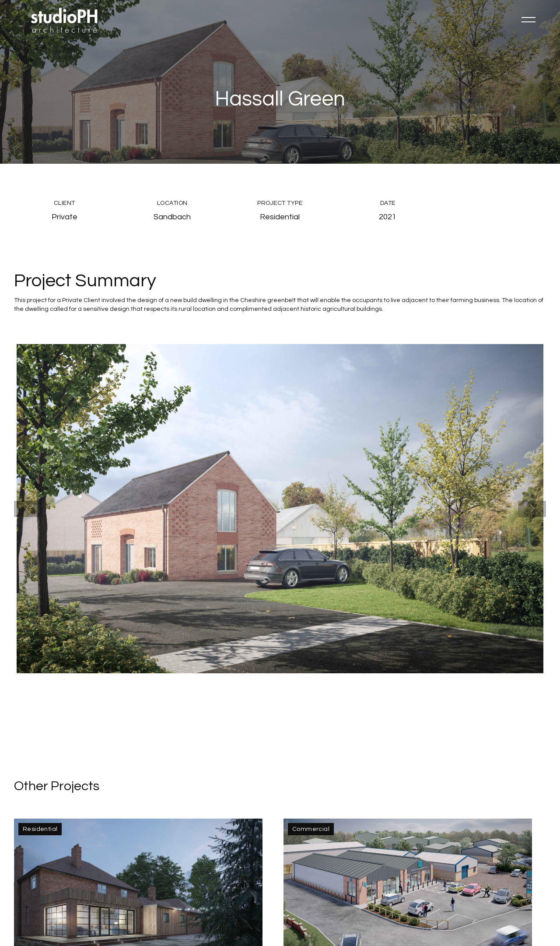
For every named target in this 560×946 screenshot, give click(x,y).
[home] (65, 20)
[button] (528, 20)
